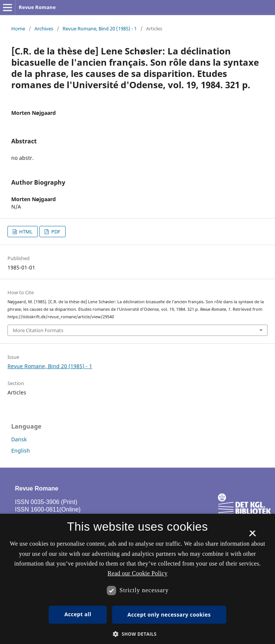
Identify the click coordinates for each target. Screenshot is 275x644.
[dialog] (137, 579)
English (21, 451)
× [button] (252, 536)
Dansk (19, 439)
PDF (55, 232)
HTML (25, 232)
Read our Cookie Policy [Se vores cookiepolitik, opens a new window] (137, 573)
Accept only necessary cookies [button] (169, 615)
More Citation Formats (38, 330)
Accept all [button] (78, 614)
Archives (44, 29)
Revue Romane (37, 7)
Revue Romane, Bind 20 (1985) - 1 (100, 29)
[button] (137, 634)
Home (18, 29)
